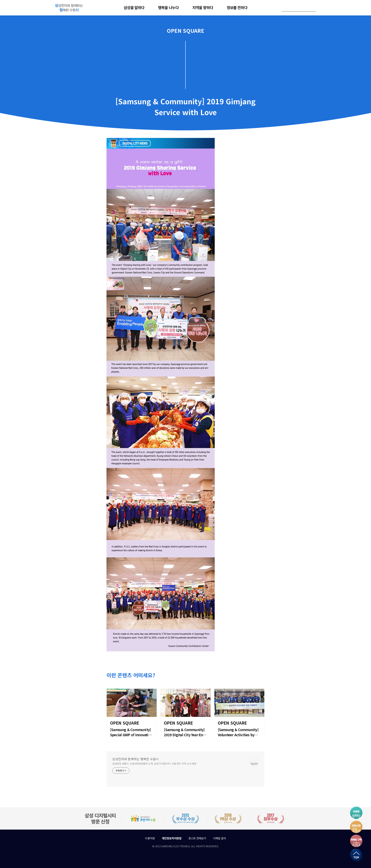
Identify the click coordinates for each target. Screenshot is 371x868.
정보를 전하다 (237, 7)
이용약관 (150, 838)
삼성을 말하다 (134, 7)
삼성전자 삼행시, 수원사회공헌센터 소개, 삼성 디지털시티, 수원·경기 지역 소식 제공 (154, 764)
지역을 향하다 (203, 7)
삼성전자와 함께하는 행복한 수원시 (136, 759)
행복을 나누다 (168, 7)
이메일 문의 (220, 838)
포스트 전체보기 (197, 838)
